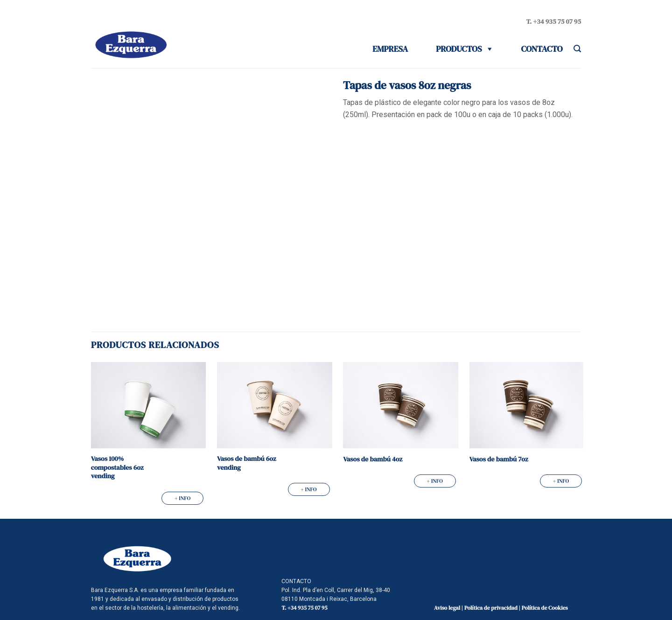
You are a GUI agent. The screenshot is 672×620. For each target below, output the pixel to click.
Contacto (542, 49)
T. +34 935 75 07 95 (553, 21)
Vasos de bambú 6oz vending (247, 463)
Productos (459, 49)
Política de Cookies (545, 608)
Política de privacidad (491, 608)
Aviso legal (447, 608)
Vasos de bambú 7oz (499, 459)
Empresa (390, 49)
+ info (182, 498)
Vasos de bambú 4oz (373, 459)
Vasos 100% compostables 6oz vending (117, 467)
